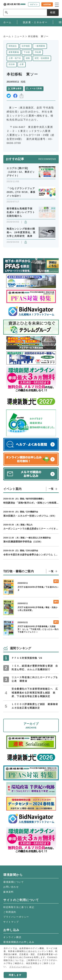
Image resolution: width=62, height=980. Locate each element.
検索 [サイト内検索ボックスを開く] (53, 12)
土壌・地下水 (15, 58)
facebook (15, 96)
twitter (9, 96)
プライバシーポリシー (16, 917)
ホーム (7, 36)
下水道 (27, 52)
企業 (22, 64)
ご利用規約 (10, 912)
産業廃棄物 (14, 52)
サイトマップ (11, 922)
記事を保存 (16, 89)
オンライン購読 (12, 937)
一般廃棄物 (40, 46)
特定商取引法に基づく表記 (19, 907)
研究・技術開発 (42, 58)
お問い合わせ (11, 887)
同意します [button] (15, 975)
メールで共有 (36, 89)
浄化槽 (38, 52)
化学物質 (26, 46)
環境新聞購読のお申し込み (19, 942)
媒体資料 (8, 892)
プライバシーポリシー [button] (21, 967)
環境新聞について (14, 882)
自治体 (12, 64)
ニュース (20, 36)
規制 (28, 58)
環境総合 (13, 46)
